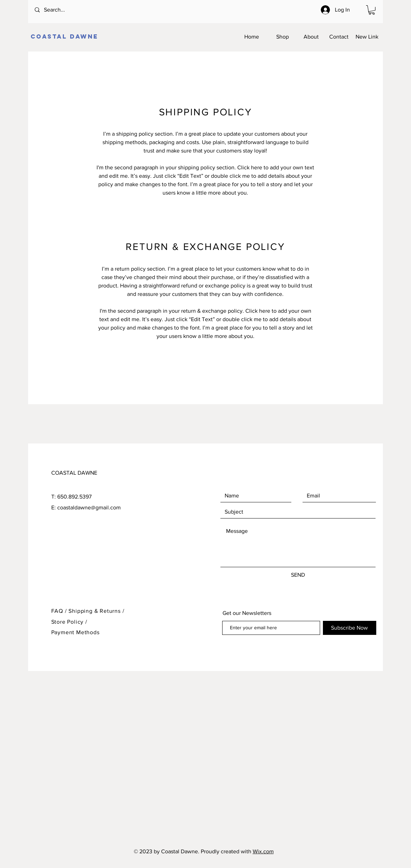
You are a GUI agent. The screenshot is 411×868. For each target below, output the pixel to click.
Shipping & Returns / (96, 611)
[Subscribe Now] (350, 628)
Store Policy (68, 622)
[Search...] (63, 10)
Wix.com (263, 851)
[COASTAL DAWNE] (65, 37)
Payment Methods (75, 632)
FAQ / (60, 611)
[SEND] (298, 575)
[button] (372, 10)
